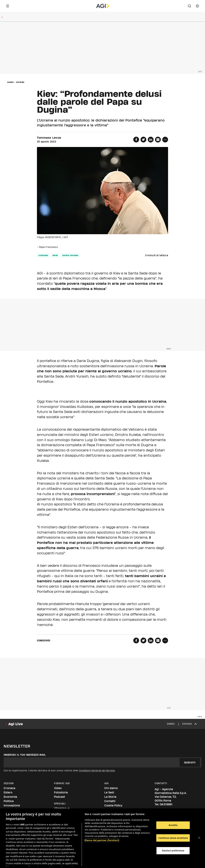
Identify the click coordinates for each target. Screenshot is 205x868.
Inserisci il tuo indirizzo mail (25, 755)
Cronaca (9, 788)
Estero (20, 82)
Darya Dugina (70, 255)
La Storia (110, 797)
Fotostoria (61, 792)
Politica (9, 801)
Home (10, 82)
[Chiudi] (199, 838)
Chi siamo (111, 788)
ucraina (43, 255)
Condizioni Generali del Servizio (97, 770)
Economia (10, 797)
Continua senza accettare (173, 838)
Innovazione (12, 805)
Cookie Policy (113, 805)
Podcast (59, 797)
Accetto (173, 825)
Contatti (110, 801)
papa (55, 255)
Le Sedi (109, 792)
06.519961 (166, 804)
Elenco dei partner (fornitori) (102, 840)
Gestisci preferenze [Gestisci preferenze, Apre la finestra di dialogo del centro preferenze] (173, 850)
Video (58, 788)
